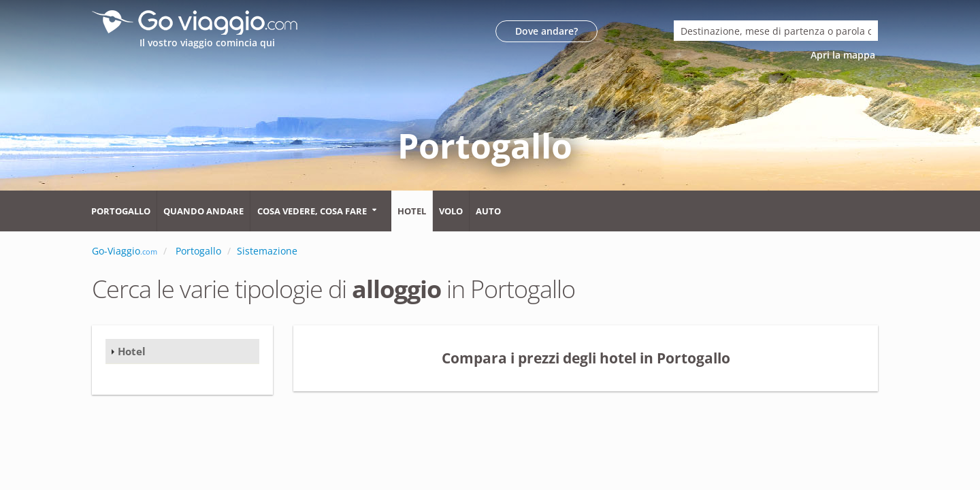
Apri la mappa (844, 55)
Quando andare (203, 211)
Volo (451, 211)
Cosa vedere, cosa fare (312, 211)
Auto (488, 211)
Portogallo (121, 211)
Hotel (412, 211)
